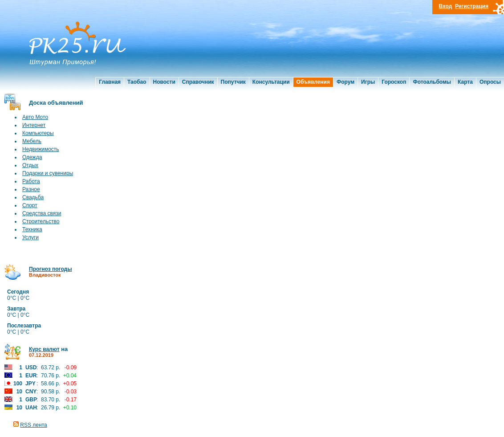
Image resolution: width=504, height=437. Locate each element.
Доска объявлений (56, 103)
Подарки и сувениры (48, 173)
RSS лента (33, 425)
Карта (465, 82)
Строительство (41, 221)
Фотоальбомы (432, 82)
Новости (164, 82)
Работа (31, 181)
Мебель (32, 141)
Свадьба (33, 197)
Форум (345, 82)
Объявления (313, 82)
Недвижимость (41, 149)
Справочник (198, 82)
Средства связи (42, 213)
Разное (31, 189)
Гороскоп (394, 82)
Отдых (30, 165)
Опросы (490, 82)
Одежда (32, 157)
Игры (368, 82)
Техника (32, 229)
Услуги (30, 237)
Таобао (137, 82)
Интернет (34, 125)
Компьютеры (38, 133)
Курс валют (44, 349)
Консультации (271, 82)
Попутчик (233, 82)
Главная (110, 82)
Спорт (30, 205)
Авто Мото (35, 117)
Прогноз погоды (50, 269)
